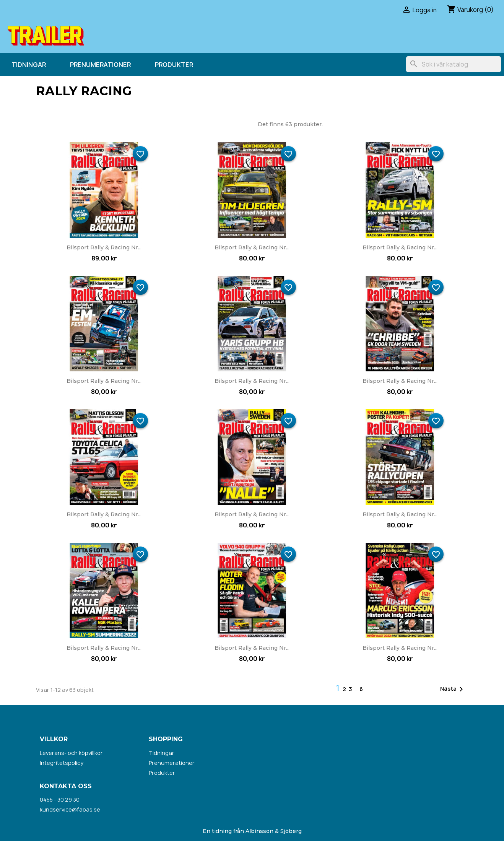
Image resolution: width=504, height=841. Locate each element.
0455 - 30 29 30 (60, 800)
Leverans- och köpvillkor (71, 753)
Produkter (174, 65)
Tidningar (29, 65)
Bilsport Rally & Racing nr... (104, 247)
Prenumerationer (100, 65)
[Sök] (454, 64)
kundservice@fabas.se (70, 809)
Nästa (453, 689)
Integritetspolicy (62, 763)
